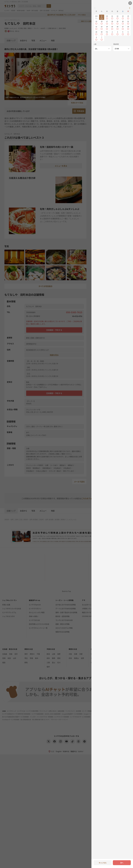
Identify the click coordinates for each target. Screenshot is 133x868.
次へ (122, 863)
